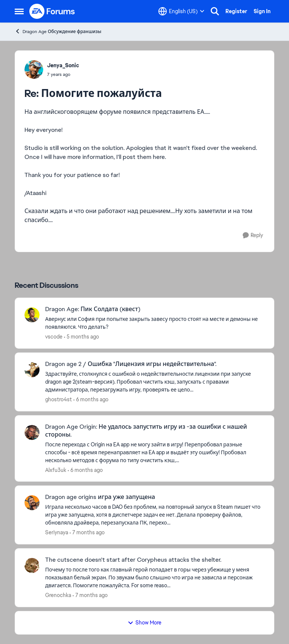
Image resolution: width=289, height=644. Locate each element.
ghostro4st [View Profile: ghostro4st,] (59, 399)
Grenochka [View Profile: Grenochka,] (58, 595)
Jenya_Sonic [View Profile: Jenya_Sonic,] (63, 65)
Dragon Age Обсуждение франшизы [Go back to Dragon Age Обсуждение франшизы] (58, 31)
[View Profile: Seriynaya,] (32, 503)
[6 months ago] (91, 400)
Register (236, 11)
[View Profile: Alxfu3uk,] (32, 432)
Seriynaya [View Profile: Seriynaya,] (57, 532)
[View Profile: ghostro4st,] (32, 370)
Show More (144, 623)
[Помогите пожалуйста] (63, 74)
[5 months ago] (81, 337)
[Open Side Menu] (19, 11)
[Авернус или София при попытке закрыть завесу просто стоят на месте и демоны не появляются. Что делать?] (155, 323)
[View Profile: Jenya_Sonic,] (34, 70)
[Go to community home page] (52, 11)
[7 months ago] (87, 533)
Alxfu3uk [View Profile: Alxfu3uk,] (56, 470)
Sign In (262, 11)
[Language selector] (181, 11)
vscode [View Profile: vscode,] (54, 337)
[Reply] (253, 235)
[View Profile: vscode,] (32, 315)
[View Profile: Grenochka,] (32, 565)
